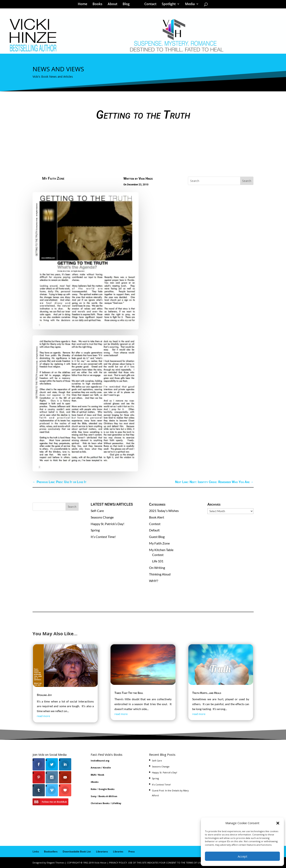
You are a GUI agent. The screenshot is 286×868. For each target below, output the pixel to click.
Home (84, 5)
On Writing (157, 568)
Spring (95, 530)
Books (99, 5)
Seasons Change (102, 517)
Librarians (102, 852)
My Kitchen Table (161, 550)
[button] (278, 823)
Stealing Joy (44, 695)
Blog (128, 5)
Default (154, 530)
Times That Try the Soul (129, 693)
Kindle (107, 768)
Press (132, 852)
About (114, 5)
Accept (242, 856)
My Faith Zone (53, 178)
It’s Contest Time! (103, 537)
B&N (93, 775)
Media (188, 5)
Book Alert (157, 517)
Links (36, 852)
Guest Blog (157, 537)
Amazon (96, 768)
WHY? (154, 581)
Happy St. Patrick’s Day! (107, 524)
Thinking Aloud (160, 574)
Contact (149, 5)
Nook (101, 775)
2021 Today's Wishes (164, 511)
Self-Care (97, 511)
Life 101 (158, 561)
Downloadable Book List (77, 852)
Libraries (118, 852)
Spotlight (167, 5)
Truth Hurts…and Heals (207, 693)
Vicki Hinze (146, 179)
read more (43, 716)
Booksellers (51, 852)
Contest (155, 524)
